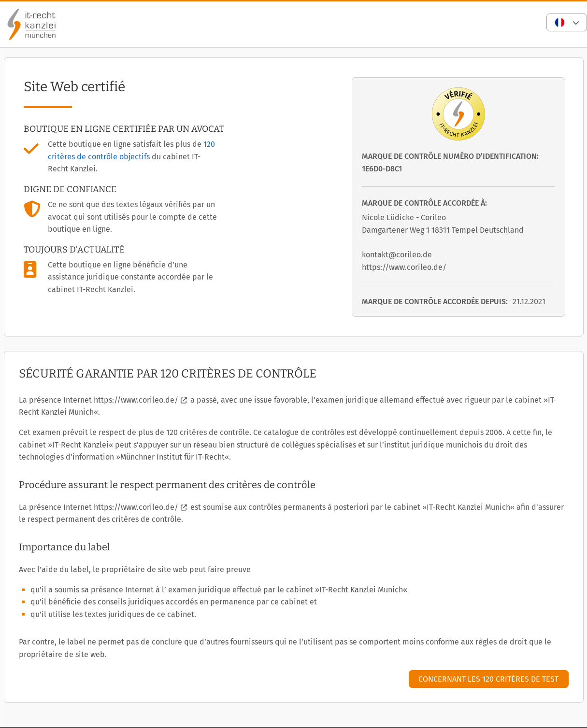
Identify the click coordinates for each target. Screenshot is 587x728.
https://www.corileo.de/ (136, 400)
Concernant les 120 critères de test (488, 679)
